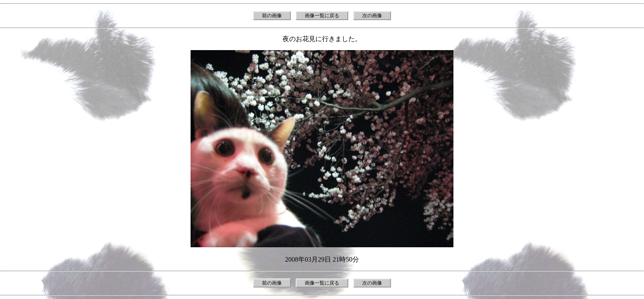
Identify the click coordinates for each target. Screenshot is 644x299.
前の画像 (272, 16)
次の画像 (372, 16)
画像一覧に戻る (322, 16)
